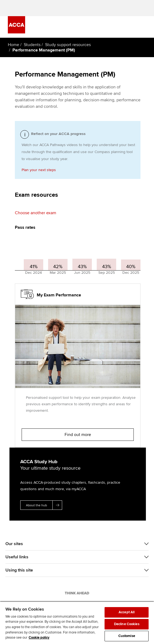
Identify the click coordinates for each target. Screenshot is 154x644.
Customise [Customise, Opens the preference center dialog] (127, 636)
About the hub (44, 505)
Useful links (17, 557)
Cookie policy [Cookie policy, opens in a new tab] (39, 638)
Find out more (78, 435)
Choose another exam (36, 213)
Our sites (14, 544)
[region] (77, 623)
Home (14, 45)
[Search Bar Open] (128, 27)
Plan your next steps (39, 170)
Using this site (19, 570)
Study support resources (68, 45)
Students (32, 45)
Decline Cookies (127, 624)
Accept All (127, 612)
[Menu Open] (143, 27)
